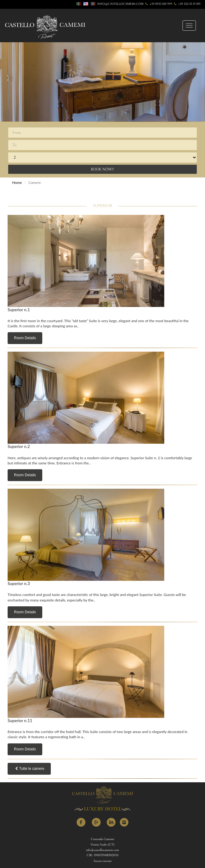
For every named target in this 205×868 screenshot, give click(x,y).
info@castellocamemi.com (120, 4)
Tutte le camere (29, 769)
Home (17, 183)
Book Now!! (102, 169)
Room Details (25, 338)
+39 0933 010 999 (158, 4)
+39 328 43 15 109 (187, 4)
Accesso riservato (102, 861)
